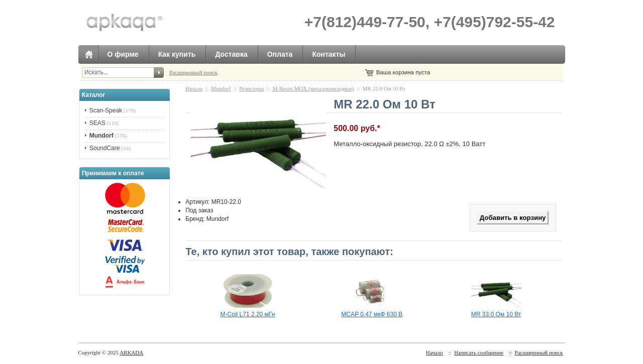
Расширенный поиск (193, 72)
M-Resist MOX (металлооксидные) (313, 88)
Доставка (231, 54)
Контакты (329, 54)
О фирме (123, 54)
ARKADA (131, 352)
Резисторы (251, 88)
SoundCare (105, 148)
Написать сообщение (479, 352)
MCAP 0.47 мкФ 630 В (372, 314)
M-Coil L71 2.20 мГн (248, 314)
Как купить (177, 54)
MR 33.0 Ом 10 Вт (496, 314)
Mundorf (221, 88)
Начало (194, 88)
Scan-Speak (106, 110)
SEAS (97, 123)
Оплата (280, 54)
